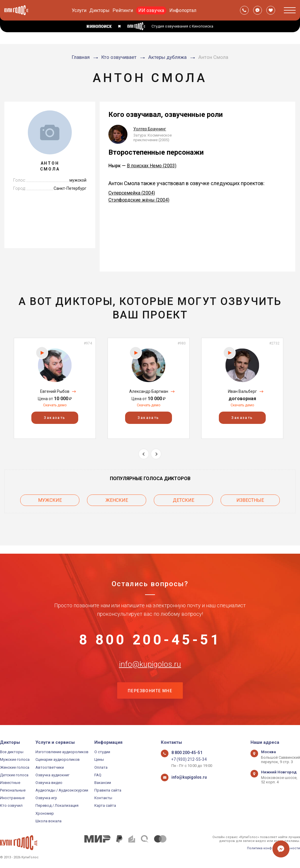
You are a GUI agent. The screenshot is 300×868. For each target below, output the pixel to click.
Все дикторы (12, 752)
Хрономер (45, 813)
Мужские (50, 499)
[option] (55, 388)
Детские (184, 499)
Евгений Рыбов (55, 391)
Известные (250, 499)
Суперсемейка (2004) (132, 193)
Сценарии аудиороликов (58, 759)
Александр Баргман (149, 391)
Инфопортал (183, 10)
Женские (117, 499)
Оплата (101, 767)
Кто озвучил (11, 805)
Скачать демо (55, 405)
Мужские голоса (15, 759)
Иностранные (12, 798)
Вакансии (103, 783)
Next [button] (156, 454)
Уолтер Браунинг (150, 129)
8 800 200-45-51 (150, 632)
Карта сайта (105, 805)
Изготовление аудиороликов (62, 752)
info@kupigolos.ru (150, 661)
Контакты (103, 798)
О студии (102, 752)
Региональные (13, 790)
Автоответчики (50, 767)
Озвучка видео (49, 783)
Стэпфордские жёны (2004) (139, 200)
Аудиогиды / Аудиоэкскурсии (62, 790)
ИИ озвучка (151, 10)
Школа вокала (48, 821)
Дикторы (99, 10)
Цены (99, 759)
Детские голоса (14, 775)
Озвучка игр (46, 798)
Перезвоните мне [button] (150, 690)
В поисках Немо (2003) (152, 166)
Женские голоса (15, 767)
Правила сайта (108, 790)
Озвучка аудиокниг (52, 775)
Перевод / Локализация (57, 805)
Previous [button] (144, 454)
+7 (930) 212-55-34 (187, 759)
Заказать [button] (55, 418)
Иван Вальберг (242, 391)
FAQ (98, 775)
